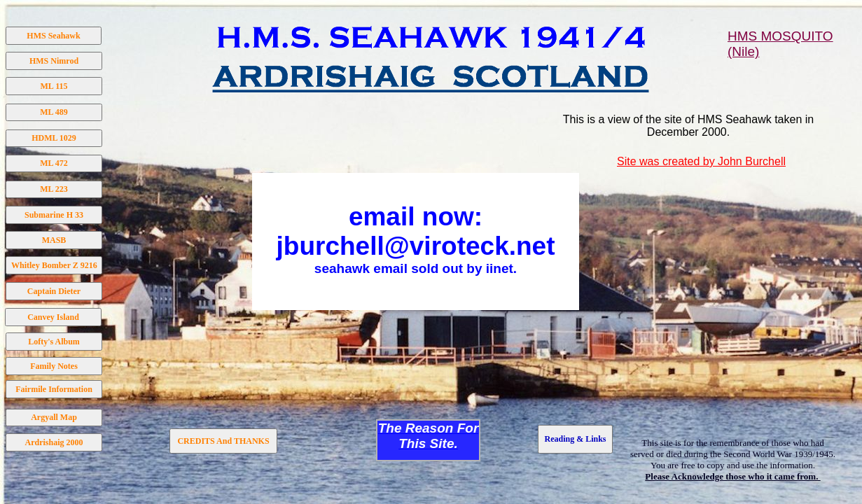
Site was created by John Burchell (701, 161)
